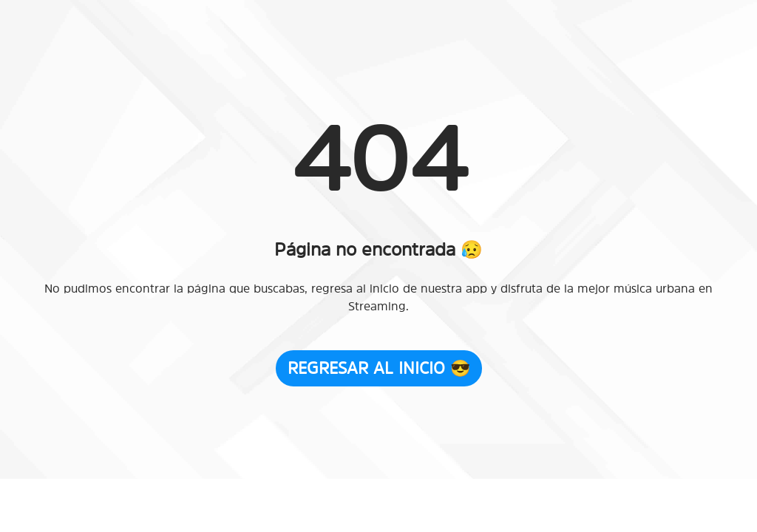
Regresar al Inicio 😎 (379, 368)
